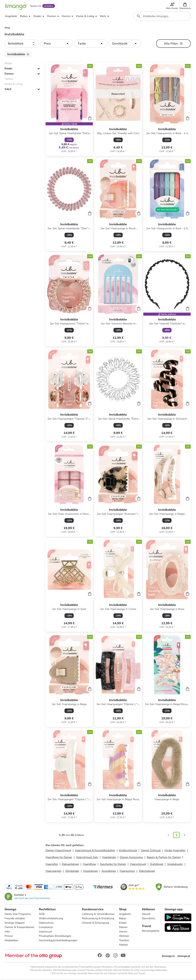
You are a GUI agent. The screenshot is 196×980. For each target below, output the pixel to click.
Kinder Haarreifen (175, 851)
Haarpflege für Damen (59, 858)
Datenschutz (46, 923)
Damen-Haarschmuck (58, 851)
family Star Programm (18, 915)
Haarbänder (109, 858)
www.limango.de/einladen (154, 971)
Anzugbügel (109, 872)
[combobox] (162, 17)
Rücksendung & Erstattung (98, 919)
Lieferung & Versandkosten (98, 915)
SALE (8, 90)
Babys (123, 919)
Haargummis (127, 872)
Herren (123, 932)
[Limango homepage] (16, 6)
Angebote (125, 915)
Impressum (46, 932)
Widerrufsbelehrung (51, 919)
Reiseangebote (151, 931)
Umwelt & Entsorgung (95, 923)
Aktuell (146, 915)
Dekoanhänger (70, 865)
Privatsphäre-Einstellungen (55, 937)
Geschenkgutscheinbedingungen (58, 941)
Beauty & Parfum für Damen (164, 858)
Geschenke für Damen (113, 865)
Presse (9, 937)
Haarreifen (52, 865)
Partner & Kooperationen (19, 928)
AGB (42, 915)
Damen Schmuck (151, 851)
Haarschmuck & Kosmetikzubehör (95, 851)
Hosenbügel (90, 872)
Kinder (9, 69)
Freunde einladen (15, 919)
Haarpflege (89, 865)
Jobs (7, 932)
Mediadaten (11, 941)
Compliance (46, 928)
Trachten (124, 941)
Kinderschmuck (128, 851)
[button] (185, 6)
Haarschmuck (138, 865)
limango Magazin (15, 923)
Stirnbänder (72, 872)
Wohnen (124, 937)
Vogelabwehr (175, 865)
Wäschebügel (147, 872)
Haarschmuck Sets (87, 858)
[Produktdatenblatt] (69, 110)
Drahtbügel (157, 865)
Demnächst (149, 919)
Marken (123, 945)
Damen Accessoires (131, 858)
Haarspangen (53, 872)
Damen (9, 74)
